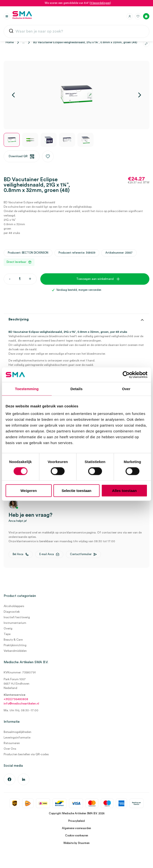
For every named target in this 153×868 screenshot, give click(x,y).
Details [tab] (76, 389)
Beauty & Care (13, 640)
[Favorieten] (138, 16)
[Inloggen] (130, 16)
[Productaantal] (20, 279)
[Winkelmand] (146, 16)
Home (10, 42)
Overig (8, 628)
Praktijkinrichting (15, 645)
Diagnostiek (12, 612)
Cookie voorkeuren (77, 836)
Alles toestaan (124, 491)
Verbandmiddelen (15, 651)
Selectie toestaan (77, 491)
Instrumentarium (15, 623)
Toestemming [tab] (27, 389)
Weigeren (29, 491)
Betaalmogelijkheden (17, 732)
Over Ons (10, 749)
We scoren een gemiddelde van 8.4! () (78, 3)
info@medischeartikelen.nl (21, 704)
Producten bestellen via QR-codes (26, 754)
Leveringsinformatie (17, 738)
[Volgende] (140, 95)
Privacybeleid (76, 821)
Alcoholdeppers (14, 606)
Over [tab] (126, 389)
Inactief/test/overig (17, 617)
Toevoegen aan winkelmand (95, 279)
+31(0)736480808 (16, 699)
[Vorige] (13, 95)
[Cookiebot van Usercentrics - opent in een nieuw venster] (126, 375)
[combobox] (76, 32)
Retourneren (12, 743)
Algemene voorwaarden (76, 828)
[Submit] (11, 32)
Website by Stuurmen (76, 843)
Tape (7, 634)
